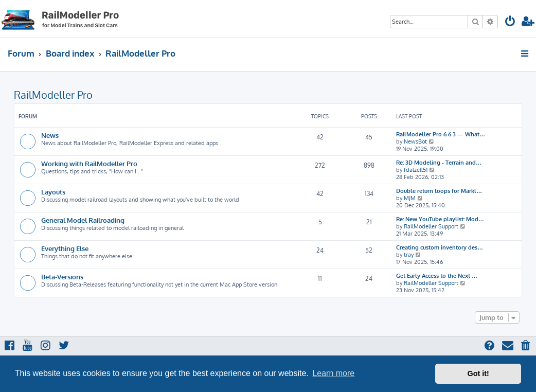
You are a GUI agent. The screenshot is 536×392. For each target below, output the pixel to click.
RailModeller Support (431, 226)
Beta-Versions (62, 277)
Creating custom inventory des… (440, 247)
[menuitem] (510, 22)
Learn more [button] (333, 373)
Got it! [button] (478, 373)
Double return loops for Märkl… (439, 191)
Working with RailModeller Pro (89, 163)
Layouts (53, 192)
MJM (410, 198)
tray (409, 255)
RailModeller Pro (53, 95)
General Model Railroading (83, 220)
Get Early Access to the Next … (437, 276)
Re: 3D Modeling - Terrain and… (439, 163)
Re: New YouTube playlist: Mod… (440, 219)
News (50, 135)
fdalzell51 (416, 170)
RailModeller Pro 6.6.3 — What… (441, 134)
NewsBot (415, 141)
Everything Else (65, 248)
